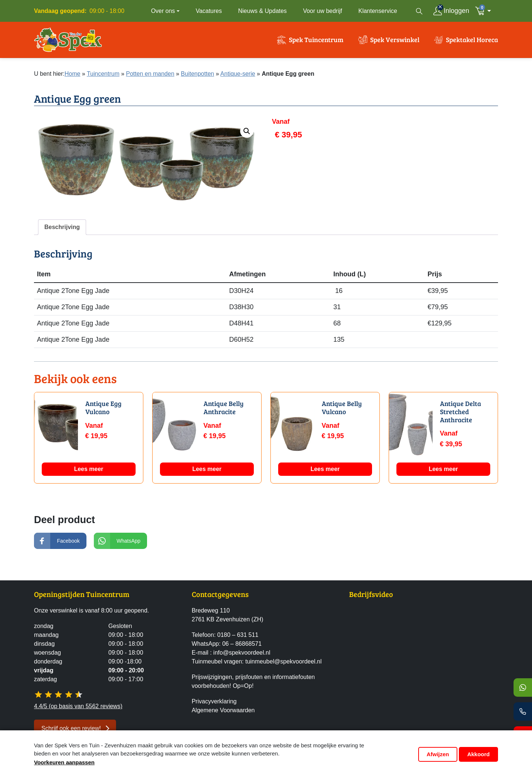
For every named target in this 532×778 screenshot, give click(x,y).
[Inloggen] (451, 11)
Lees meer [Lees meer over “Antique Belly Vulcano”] (325, 477)
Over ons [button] (163, 11)
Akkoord (479, 754)
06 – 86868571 (242, 644)
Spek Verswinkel (395, 44)
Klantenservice (378, 11)
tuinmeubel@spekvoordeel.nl (284, 661)
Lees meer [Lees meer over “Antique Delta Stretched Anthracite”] (443, 477)
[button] (485, 11)
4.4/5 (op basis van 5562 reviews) (78, 706)
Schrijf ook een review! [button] (71, 728)
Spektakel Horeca (472, 44)
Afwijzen (438, 754)
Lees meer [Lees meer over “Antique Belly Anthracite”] (207, 477)
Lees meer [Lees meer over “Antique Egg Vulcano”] (88, 477)
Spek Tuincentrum (316, 44)
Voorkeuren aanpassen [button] (64, 762)
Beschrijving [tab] (62, 235)
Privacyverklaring (214, 701)
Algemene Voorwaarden (223, 710)
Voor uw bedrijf (323, 11)
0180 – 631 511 (238, 635)
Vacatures (209, 11)
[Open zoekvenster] (419, 11)
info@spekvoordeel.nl (242, 653)
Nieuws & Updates (263, 11)
